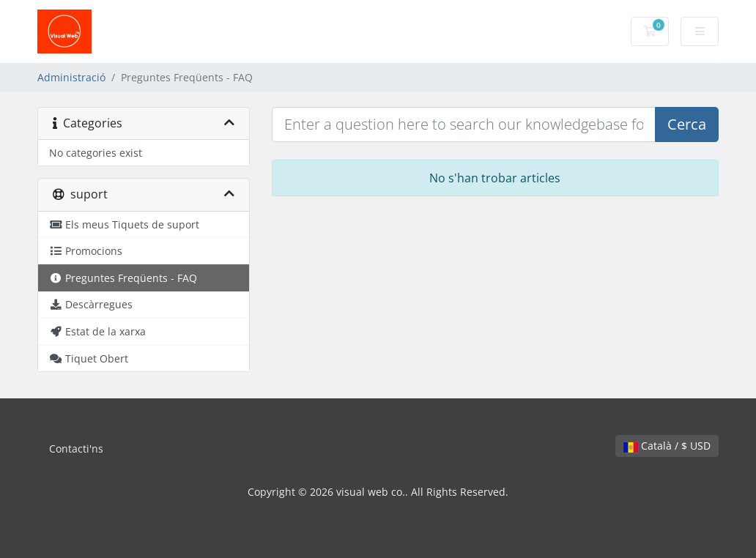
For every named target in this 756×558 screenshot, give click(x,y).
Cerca (687, 124)
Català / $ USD (667, 446)
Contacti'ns (76, 449)
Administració (71, 77)
